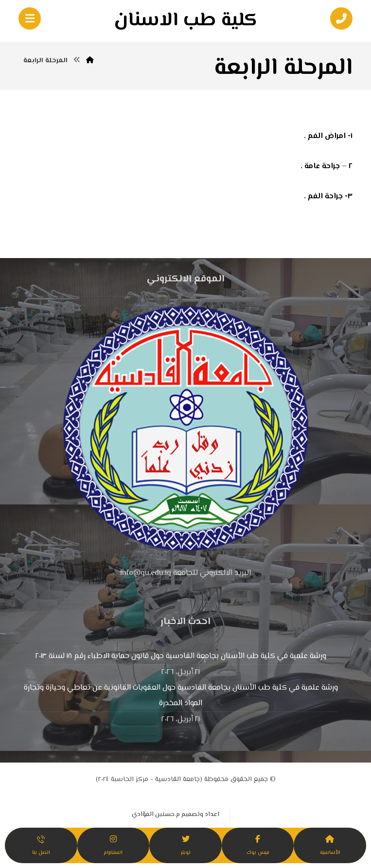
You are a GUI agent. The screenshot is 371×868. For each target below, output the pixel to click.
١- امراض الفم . (328, 136)
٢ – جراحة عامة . (327, 166)
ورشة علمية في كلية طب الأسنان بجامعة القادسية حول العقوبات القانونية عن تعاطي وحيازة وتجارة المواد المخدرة (181, 696)
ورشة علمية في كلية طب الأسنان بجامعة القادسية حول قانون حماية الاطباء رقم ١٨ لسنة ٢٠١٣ (181, 656)
